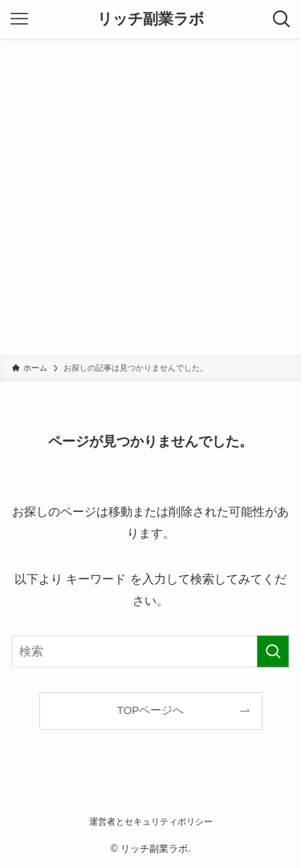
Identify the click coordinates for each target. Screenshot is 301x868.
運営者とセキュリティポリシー (151, 821)
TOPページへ (151, 710)
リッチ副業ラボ (150, 20)
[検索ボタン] (282, 19)
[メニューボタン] (19, 19)
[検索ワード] (150, 651)
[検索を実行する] (273, 651)
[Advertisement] (150, 197)
